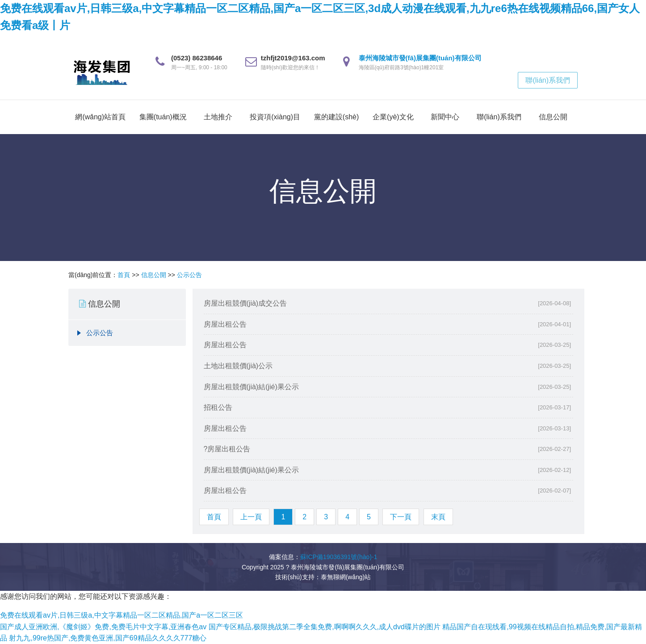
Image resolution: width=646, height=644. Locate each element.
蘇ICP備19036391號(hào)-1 (339, 557)
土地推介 (218, 117)
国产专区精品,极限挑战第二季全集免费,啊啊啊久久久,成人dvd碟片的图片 (325, 627)
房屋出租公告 (225, 324)
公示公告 (189, 275)
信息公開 (553, 117)
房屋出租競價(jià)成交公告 (245, 303)
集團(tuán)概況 (163, 117)
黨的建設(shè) (336, 117)
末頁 (438, 517)
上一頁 (251, 517)
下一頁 (401, 517)
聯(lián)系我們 (548, 80)
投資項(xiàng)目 (275, 117)
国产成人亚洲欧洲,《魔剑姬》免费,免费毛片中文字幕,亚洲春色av (103, 627)
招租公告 (218, 407)
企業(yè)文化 (393, 117)
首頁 (124, 275)
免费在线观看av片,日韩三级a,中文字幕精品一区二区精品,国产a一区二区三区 (122, 615)
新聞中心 (445, 117)
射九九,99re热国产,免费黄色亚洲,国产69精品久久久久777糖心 (108, 638)
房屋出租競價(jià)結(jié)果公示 (251, 387)
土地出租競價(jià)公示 (238, 366)
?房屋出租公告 (227, 449)
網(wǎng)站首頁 (100, 117)
